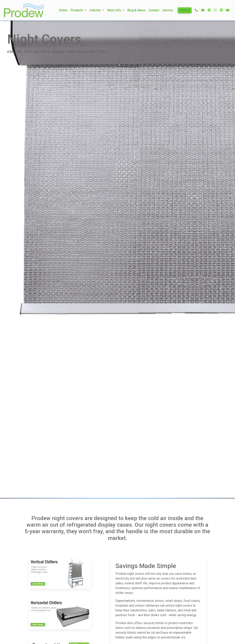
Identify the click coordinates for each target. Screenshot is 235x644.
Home (63, 10)
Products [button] (77, 10)
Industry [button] (96, 10)
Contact (154, 10)
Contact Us (185, 10)
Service (168, 10)
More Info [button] (115, 10)
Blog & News (136, 10)
